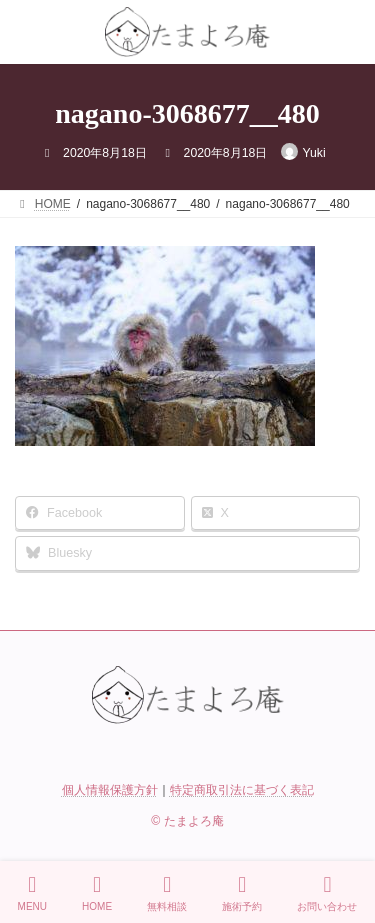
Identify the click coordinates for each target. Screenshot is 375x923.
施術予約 (242, 893)
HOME (97, 893)
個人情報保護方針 (110, 790)
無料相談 (167, 893)
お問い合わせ (327, 893)
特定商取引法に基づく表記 (242, 790)
